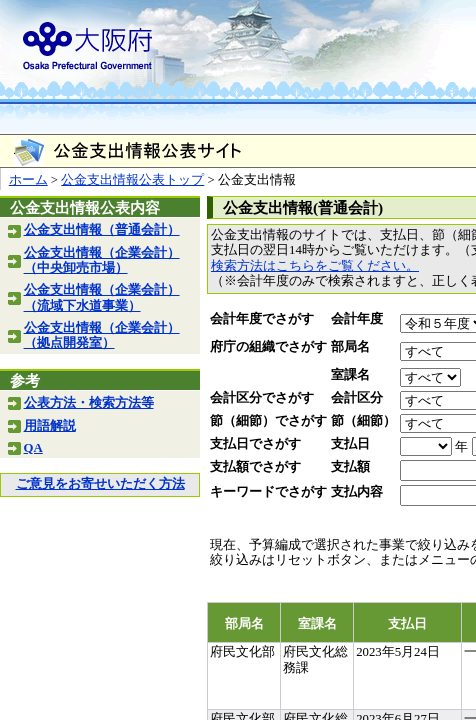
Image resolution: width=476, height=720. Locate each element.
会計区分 (357, 398)
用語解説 (50, 426)
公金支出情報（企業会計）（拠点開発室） (102, 335)
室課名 (350, 375)
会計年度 (357, 319)
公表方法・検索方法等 (89, 403)
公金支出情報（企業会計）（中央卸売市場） (102, 260)
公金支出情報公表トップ (132, 180)
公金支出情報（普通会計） (102, 230)
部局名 (350, 347)
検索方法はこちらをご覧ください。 (315, 266)
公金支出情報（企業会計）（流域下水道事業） (102, 297)
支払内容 (357, 492)
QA (33, 448)
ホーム (28, 180)
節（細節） (363, 421)
